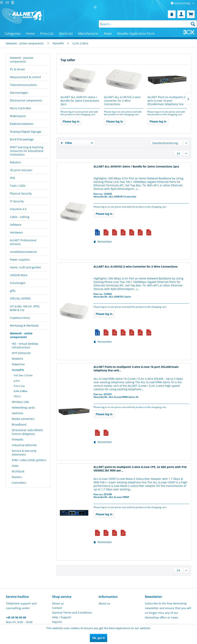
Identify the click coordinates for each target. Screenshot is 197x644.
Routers (17, 477)
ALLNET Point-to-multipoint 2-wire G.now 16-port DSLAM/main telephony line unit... (167, 101)
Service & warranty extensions (24, 453)
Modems (18, 359)
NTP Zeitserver (21, 353)
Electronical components (26, 100)
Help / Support (62, 617)
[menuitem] (172, 14)
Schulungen (18, 283)
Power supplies (20, 259)
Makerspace (18, 116)
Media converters (23, 419)
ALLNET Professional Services (23, 242)
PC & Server (18, 69)
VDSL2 (17, 396)
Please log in (71, 121)
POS (13, 178)
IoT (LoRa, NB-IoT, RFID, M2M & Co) (25, 308)
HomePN (18, 370)
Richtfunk (18, 471)
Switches (18, 413)
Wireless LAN (20, 402)
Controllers (19, 483)
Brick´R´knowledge (22, 139)
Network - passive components (21, 60)
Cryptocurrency (20, 318)
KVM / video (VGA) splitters (29, 460)
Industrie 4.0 (18, 209)
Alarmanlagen (19, 93)
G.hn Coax (19, 386)
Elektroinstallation (22, 124)
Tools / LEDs (18, 186)
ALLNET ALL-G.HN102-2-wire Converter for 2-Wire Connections (122, 101)
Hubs (15, 466)
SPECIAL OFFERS (20, 298)
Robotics (15, 162)
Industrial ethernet (24, 445)
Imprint (57, 622)
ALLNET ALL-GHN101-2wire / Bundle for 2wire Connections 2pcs (80, 101)
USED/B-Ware (19, 275)
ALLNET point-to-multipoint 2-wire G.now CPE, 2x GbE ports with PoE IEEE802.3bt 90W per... (140, 469)
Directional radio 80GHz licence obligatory (27, 432)
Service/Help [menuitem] (181, 3)
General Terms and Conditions (72, 613)
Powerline (18, 364)
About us (58, 603)
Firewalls (18, 439)
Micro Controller (21, 108)
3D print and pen (21, 170)
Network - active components (21, 335)
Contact (57, 608)
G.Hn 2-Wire (21, 391)
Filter (66, 143)
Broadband (19, 424)
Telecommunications (23, 85)
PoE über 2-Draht (23, 375)
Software (16, 225)
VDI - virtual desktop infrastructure (25, 345)
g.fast (17, 381)
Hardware (16, 232)
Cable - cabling (20, 217)
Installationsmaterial (23, 252)
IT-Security (17, 201)
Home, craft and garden (25, 267)
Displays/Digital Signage (26, 132)
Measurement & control (25, 77)
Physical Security (21, 193)
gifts (13, 291)
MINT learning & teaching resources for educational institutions (27, 151)
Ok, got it (98, 638)
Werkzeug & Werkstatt (24, 326)
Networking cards (23, 407)
